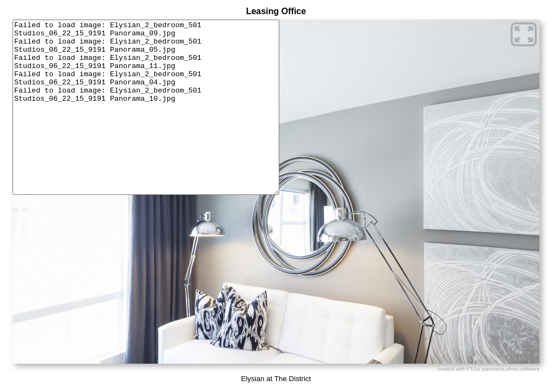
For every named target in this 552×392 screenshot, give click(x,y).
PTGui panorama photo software (503, 369)
